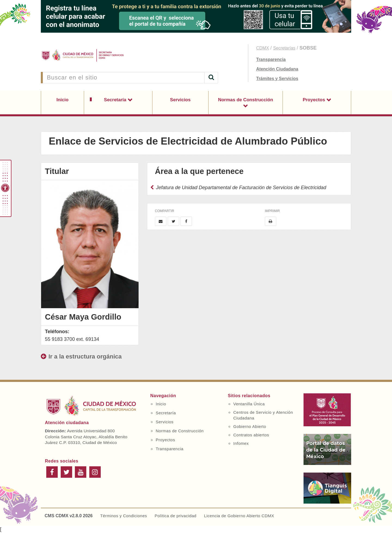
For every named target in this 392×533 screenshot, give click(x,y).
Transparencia (271, 59)
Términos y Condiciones (124, 516)
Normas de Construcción (246, 100)
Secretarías (284, 48)
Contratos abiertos (251, 435)
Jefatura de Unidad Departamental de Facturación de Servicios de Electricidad (238, 188)
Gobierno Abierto (250, 426)
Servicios (180, 100)
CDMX (263, 48)
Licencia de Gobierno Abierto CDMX (239, 516)
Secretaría (116, 100)
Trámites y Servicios (277, 79)
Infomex (241, 443)
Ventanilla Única (249, 404)
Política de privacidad (176, 516)
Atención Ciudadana (277, 69)
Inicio (62, 100)
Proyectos (315, 100)
